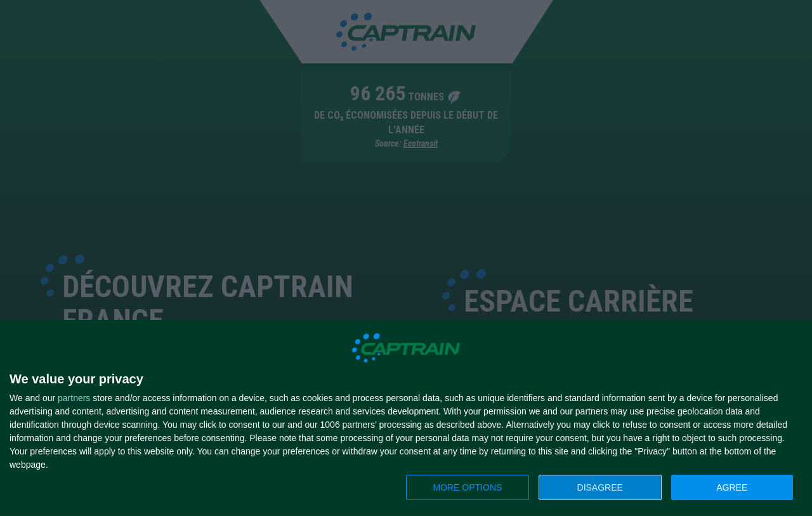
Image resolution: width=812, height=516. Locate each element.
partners (74, 398)
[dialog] (406, 418)
